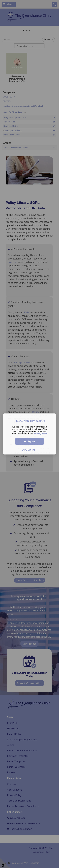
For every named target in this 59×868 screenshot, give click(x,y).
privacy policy (41, 434)
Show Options (30, 450)
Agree (29, 441)
